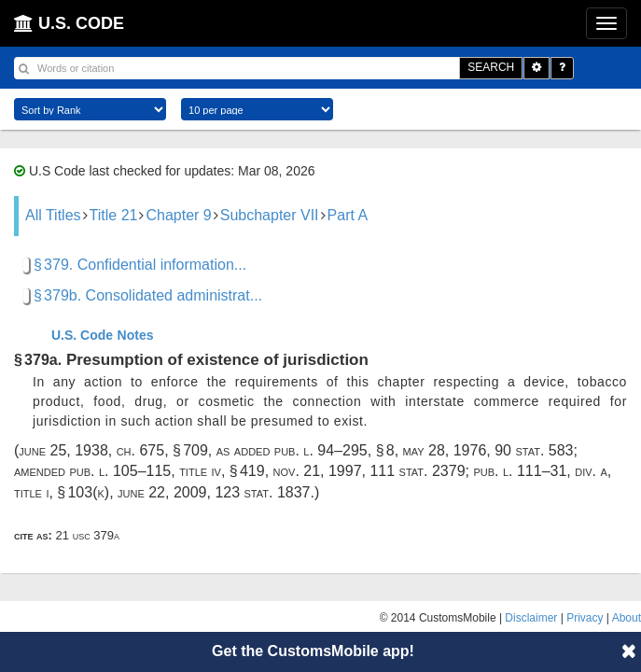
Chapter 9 (178, 215)
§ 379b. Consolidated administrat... (148, 295)
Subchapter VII (270, 215)
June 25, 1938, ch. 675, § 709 (113, 450)
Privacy (585, 618)
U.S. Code (82, 335)
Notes (136, 335)
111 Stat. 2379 (417, 471)
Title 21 (114, 215)
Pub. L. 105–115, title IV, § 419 (167, 471)
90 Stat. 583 (534, 450)
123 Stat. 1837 (262, 492)
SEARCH (491, 67)
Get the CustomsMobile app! (313, 651)
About (627, 618)
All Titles (53, 215)
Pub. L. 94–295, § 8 (334, 450)
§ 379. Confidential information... (140, 265)
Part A (348, 215)
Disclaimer (531, 618)
